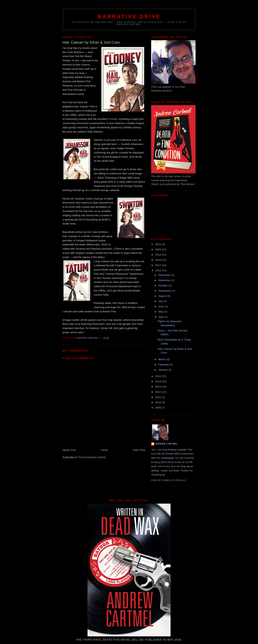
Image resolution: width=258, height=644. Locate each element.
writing (155, 471)
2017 (159, 265)
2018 (159, 260)
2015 (159, 376)
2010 (159, 402)
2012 (159, 392)
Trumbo (113, 119)
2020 (159, 249)
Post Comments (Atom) (92, 457)
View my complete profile (169, 480)
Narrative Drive (129, 16)
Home (105, 450)
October (163, 285)
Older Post (139, 450)
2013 (159, 387)
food (176, 471)
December (165, 275)
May (161, 312)
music (164, 471)
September (165, 291)
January (163, 370)
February (164, 365)
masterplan (167, 458)
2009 (159, 408)
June (162, 306)
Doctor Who (173, 454)
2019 (159, 255)
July (161, 301)
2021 (159, 244)
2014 (159, 381)
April (161, 317)
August (163, 296)
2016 (159, 270)
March (162, 359)
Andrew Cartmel (166, 444)
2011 (159, 397)
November (165, 280)
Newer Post (69, 450)
